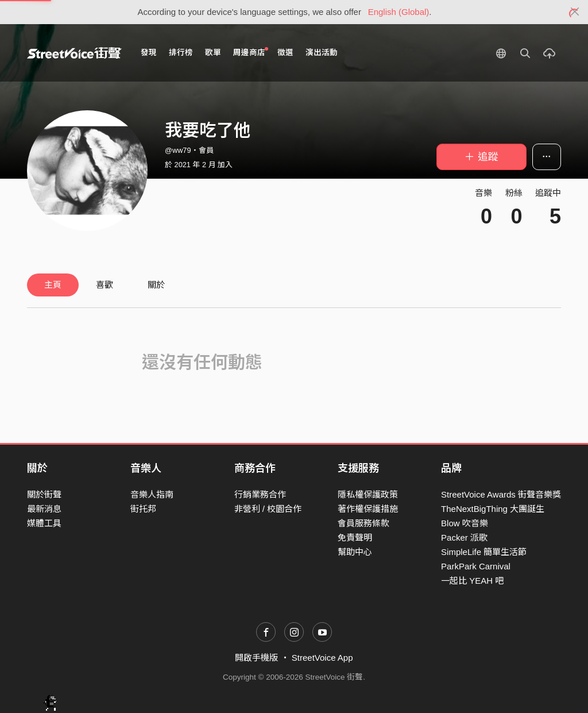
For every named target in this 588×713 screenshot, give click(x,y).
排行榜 (181, 53)
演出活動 (322, 53)
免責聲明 (355, 537)
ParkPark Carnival (476, 566)
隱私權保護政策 (368, 494)
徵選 (285, 53)
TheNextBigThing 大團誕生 (493, 509)
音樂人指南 (152, 494)
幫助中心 (355, 552)
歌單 (213, 53)
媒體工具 (44, 523)
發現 (149, 53)
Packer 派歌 (464, 537)
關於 (156, 285)
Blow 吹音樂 (465, 523)
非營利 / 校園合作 (268, 509)
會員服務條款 (363, 523)
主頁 (53, 285)
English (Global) (399, 12)
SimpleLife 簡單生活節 (484, 552)
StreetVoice (74, 53)
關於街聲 (44, 494)
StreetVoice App (322, 658)
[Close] (575, 12)
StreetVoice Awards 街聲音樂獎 (501, 494)
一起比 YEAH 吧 (472, 581)
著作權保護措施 (368, 509)
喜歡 (105, 285)
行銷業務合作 (260, 494)
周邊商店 (251, 52)
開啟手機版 (256, 658)
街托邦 (143, 509)
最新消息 (44, 509)
